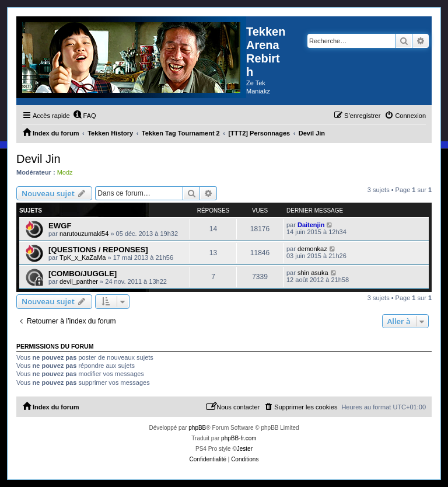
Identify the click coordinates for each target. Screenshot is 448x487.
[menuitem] (85, 116)
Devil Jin (38, 159)
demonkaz (312, 249)
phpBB (197, 428)
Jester (245, 449)
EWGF (60, 226)
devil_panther (79, 281)
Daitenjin (311, 225)
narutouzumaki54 (84, 234)
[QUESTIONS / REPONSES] (98, 250)
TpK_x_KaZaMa (83, 258)
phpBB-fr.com (239, 438)
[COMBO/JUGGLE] (83, 274)
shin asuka (313, 273)
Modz (65, 172)
